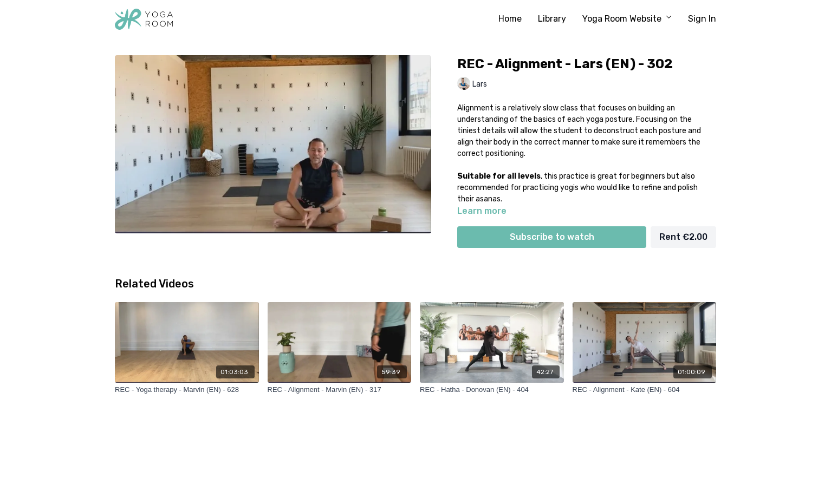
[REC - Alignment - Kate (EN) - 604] (645, 390)
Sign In (702, 19)
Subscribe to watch (552, 237)
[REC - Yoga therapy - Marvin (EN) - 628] (187, 390)
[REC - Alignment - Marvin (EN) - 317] (340, 390)
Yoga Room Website (627, 19)
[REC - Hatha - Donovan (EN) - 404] (492, 390)
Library (552, 19)
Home (510, 19)
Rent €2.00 (683, 237)
